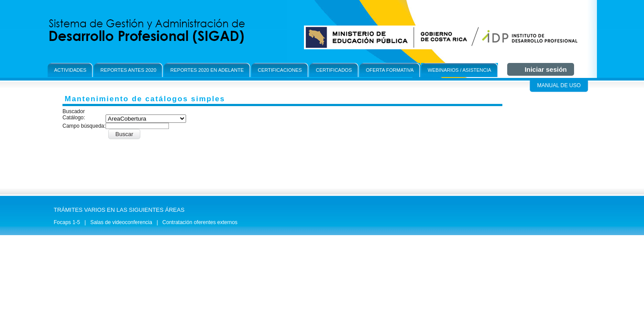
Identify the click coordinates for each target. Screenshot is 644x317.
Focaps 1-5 (67, 222)
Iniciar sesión (546, 69)
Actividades (70, 70)
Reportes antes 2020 (128, 70)
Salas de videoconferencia (121, 222)
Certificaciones (280, 70)
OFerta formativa (390, 70)
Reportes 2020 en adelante (207, 70)
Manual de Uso (559, 85)
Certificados (334, 70)
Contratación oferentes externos (200, 222)
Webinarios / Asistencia (459, 70)
